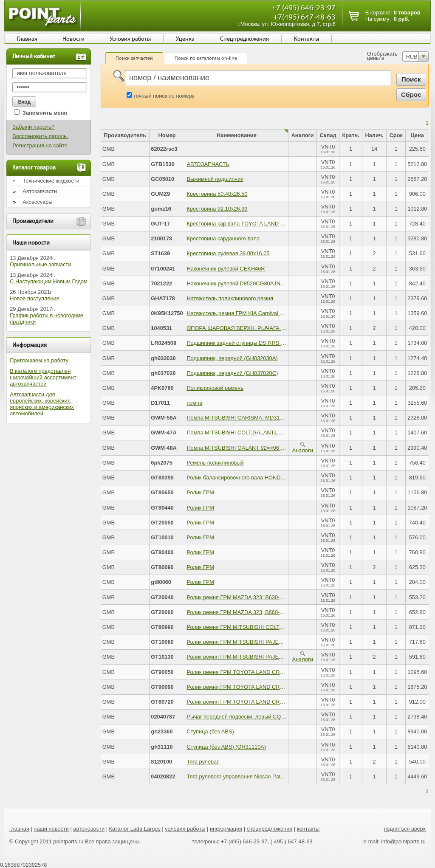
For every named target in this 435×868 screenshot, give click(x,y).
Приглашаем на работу (39, 360)
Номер (167, 135)
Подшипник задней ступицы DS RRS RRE (239, 343)
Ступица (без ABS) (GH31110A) (226, 747)
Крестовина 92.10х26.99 (217, 209)
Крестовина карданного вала (223, 238)
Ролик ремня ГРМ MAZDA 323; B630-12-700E (243, 597)
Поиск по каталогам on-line (206, 58)
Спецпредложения (244, 39)
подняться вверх (405, 829)
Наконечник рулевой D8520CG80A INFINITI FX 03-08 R (256, 283)
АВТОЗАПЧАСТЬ (208, 164)
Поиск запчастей (134, 58)
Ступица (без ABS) (210, 731)
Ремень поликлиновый (215, 463)
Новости (73, 39)
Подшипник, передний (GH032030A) (232, 358)
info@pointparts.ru (403, 841)
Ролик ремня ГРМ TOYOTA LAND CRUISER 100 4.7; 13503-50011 (269, 672)
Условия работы (130, 39)
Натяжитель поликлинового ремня (230, 298)
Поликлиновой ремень (215, 388)
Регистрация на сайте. (41, 145)
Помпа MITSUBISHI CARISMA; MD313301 (239, 418)
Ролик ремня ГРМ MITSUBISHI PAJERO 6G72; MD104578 (259, 642)
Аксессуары (37, 202)
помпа (194, 403)
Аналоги (303, 448)
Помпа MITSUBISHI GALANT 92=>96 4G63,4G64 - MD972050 (263, 448)
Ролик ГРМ (200, 492)
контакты (308, 829)
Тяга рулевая (203, 762)
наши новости (51, 829)
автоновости (89, 829)
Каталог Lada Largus (135, 829)
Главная (27, 39)
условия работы (185, 829)
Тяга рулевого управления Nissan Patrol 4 (239, 776)
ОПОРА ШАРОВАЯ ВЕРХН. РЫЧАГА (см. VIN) (245, 328)
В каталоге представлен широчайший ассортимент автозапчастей (43, 377)
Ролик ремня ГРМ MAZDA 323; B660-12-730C (243, 612)
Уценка (185, 39)
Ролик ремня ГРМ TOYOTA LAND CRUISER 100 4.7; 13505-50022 (269, 687)
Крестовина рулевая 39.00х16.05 (228, 253)
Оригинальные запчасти (40, 264)
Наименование (237, 135)
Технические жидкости (51, 181)
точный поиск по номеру (164, 96)
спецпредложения (270, 829)
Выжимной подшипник (215, 179)
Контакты (306, 39)
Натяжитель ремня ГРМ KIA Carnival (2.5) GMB (246, 313)
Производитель (125, 135)
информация (226, 829)
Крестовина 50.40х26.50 (217, 194)
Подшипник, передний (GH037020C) (232, 373)
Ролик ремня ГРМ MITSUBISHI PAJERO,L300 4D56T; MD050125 (267, 657)
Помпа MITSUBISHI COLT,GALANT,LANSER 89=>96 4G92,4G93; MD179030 (281, 433)
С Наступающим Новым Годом (49, 281)
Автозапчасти (40, 191)
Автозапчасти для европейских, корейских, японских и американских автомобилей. (42, 404)
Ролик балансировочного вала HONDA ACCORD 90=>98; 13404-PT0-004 (278, 478)
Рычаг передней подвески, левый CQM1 (237, 717)
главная (19, 829)
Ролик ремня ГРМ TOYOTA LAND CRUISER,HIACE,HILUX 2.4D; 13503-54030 (283, 702)
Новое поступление (35, 298)
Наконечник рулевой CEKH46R (226, 269)
